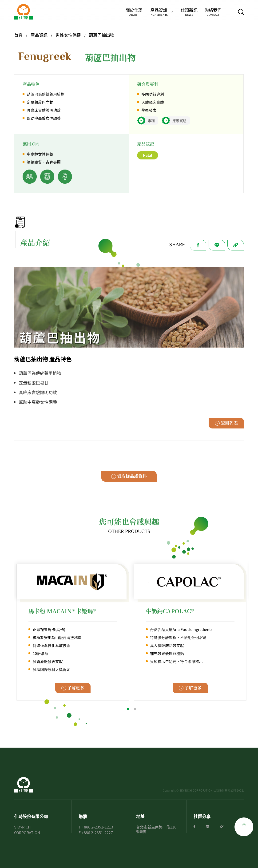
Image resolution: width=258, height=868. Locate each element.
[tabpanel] (73, 632)
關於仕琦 (134, 12)
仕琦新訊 (189, 12)
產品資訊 (159, 12)
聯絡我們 (213, 12)
